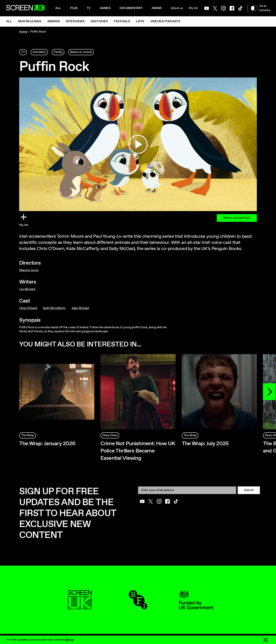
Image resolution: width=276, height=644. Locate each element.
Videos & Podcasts (165, 21)
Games (105, 8)
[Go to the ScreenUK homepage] (25, 8)
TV (23, 52)
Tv (89, 8)
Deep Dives (99, 21)
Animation (160, 8)
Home (23, 32)
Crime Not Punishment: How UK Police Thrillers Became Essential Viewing (138, 451)
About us (177, 8)
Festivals (122, 21)
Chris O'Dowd (28, 308)
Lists (140, 21)
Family (58, 52)
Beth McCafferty (54, 308)
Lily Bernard (27, 289)
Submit (249, 490)
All (58, 8)
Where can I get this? (237, 218)
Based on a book (81, 52)
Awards (54, 21)
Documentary (131, 8)
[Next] (269, 392)
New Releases (30, 21)
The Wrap (28, 435)
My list (193, 8)
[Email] (187, 490)
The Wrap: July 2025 (205, 444)
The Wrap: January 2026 (47, 444)
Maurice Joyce (29, 270)
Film (74, 8)
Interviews (75, 21)
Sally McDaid (80, 308)
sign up (69, 640)
